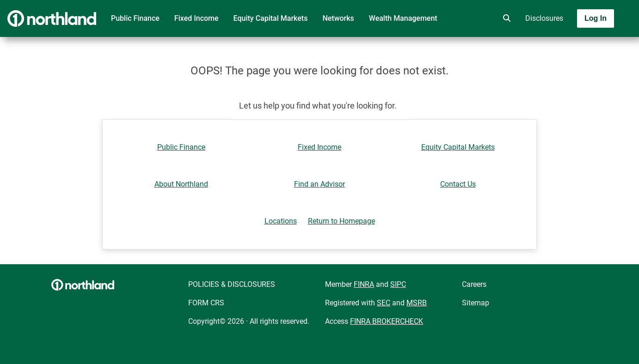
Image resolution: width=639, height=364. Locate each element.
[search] (505, 18)
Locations (281, 221)
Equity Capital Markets (271, 18)
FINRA (364, 284)
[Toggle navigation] (566, 45)
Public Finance (135, 18)
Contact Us (458, 184)
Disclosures (544, 18)
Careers (474, 284)
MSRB (417, 303)
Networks (338, 18)
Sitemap (476, 303)
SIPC (398, 284)
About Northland (181, 184)
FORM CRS (206, 303)
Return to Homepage (341, 221)
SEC (384, 303)
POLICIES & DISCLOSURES (232, 284)
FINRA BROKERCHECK (387, 321)
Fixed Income (197, 18)
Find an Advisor (319, 184)
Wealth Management (403, 18)
